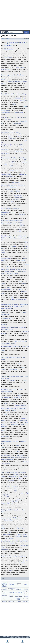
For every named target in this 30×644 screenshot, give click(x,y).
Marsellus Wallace (15, 357)
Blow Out (11, 481)
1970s (14, 104)
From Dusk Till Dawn (12, 273)
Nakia (5, 164)
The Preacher (13, 389)
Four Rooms (4, 596)
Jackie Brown (23, 158)
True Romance (19, 151)
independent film (7, 534)
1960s (20, 134)
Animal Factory (6, 110)
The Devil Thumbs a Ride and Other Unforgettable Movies (15, 459)
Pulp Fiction (20, 75)
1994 (9, 532)
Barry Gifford (20, 456)
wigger (11, 599)
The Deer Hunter (17, 518)
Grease (25, 477)
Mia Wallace (14, 408)
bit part (25, 106)
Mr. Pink (13, 117)
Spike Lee (14, 246)
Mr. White (13, 269)
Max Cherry (14, 158)
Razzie (3, 431)
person (3, 39)
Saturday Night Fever (14, 477)
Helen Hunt (15, 199)
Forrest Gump (11, 602)
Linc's (12, 201)
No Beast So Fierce (20, 98)
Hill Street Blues (6, 456)
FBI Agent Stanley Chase (16, 376)
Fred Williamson (14, 170)
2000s (8, 266)
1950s (25, 380)
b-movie (14, 212)
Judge (9, 208)
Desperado (4, 602)
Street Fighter (5, 149)
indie (12, 298)
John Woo (26, 589)
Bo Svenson (5, 389)
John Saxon (5, 376)
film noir (18, 446)
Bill (12, 132)
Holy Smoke (20, 299)
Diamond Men (16, 182)
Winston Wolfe (9, 271)
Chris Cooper (9, 538)
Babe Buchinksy (19, 306)
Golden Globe (19, 197)
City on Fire (11, 592)
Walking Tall (17, 397)
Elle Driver (13, 223)
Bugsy (20, 289)
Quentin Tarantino (13, 43)
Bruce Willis (5, 556)
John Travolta (20, 67)
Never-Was (8, 45)
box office (16, 475)
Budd (6, 306)
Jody (14, 75)
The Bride (7, 410)
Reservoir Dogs (22, 94)
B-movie (12, 380)
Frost (13, 541)
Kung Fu (20, 136)
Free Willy (4, 325)
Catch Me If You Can (21, 536)
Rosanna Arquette (6, 75)
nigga (4, 599)
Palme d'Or (26, 599)
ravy (8, 39)
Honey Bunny (16, 346)
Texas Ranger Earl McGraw (18, 327)
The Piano (13, 299)
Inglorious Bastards (7, 308)
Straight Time (24, 100)
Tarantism (19, 602)
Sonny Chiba (5, 145)
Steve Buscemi (6, 69)
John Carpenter (8, 49)
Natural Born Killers (26, 592)
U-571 (26, 299)
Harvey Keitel (5, 269)
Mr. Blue (13, 94)
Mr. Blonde (15, 304)
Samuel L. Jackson (7, 236)
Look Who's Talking (13, 487)
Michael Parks (5, 327)
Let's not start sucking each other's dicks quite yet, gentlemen (4, 584)
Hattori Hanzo (14, 145)
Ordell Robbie (13, 238)
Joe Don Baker (6, 397)
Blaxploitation (13, 187)
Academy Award (6, 174)
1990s (18, 191)
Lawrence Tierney (6, 441)
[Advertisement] (15, 15)
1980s (3, 79)
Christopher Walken (7, 510)
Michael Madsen (6, 304)
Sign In (26, 32)
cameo (22, 468)
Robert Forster (5, 158)
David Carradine (6, 132)
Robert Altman (8, 57)
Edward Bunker (6, 94)
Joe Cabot (15, 441)
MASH (3, 547)
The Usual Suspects (11, 596)
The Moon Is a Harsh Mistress (19, 596)
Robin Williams (11, 176)
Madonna (11, 81)
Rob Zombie (5, 220)
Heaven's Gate (9, 520)
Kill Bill (17, 132)
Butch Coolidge (13, 556)
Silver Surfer (26, 602)
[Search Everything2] (15, 32)
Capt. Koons (17, 510)
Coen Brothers (17, 123)
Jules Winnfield (18, 236)
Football (12, 543)
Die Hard (25, 560)
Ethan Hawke (5, 437)
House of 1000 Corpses (16, 220)
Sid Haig (4, 208)
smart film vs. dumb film (26, 596)
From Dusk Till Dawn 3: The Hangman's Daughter (15, 343)
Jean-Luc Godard (4, 592)
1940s (3, 448)
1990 (16, 491)
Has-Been (24, 43)
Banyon (25, 162)
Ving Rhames (5, 357)
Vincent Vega (14, 473)
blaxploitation (5, 212)
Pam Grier (4, 185)
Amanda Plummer (6, 346)
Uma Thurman (5, 408)
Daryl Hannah (5, 223)
